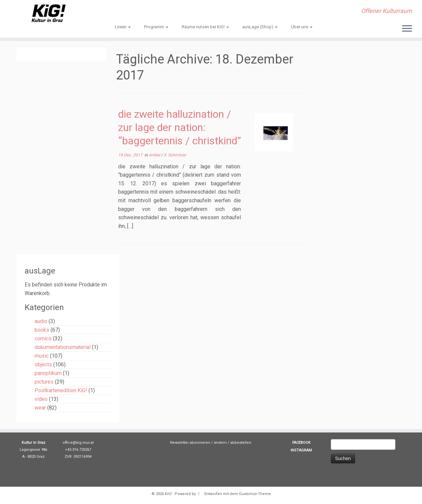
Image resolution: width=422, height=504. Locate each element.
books (42, 330)
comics (43, 338)
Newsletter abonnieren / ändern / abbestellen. (211, 443)
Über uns (302, 27)
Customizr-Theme (255, 494)
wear (40, 408)
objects (43, 364)
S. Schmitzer (175, 155)
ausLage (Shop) (260, 27)
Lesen (123, 27)
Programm (156, 27)
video (41, 399)
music (42, 356)
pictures (44, 382)
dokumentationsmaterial (63, 347)
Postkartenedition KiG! (61, 390)
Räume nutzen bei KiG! (205, 27)
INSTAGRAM (301, 450)
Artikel (155, 155)
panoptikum (48, 373)
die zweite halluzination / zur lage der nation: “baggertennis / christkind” (180, 127)
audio (41, 321)
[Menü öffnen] (407, 29)
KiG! (168, 494)
